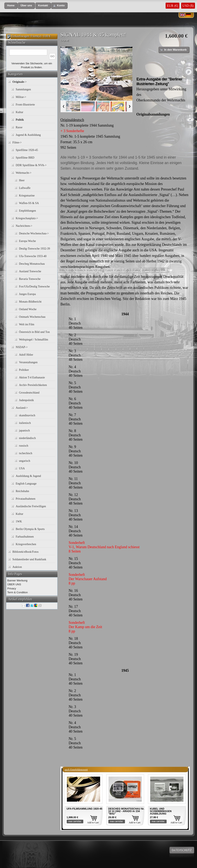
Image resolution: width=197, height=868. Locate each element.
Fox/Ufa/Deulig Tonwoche (34, 286)
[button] (11, 6)
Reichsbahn (22, 491)
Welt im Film (27, 324)
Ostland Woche (28, 309)
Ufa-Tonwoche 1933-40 (33, 256)
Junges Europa (27, 294)
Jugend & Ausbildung (28, 135)
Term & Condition (18, 592)
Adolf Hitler (26, 355)
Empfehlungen (27, 211)
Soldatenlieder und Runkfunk (29, 559)
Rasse (19, 127)
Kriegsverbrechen (26, 544)
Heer (22, 180)
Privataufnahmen (26, 499)
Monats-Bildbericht (30, 302)
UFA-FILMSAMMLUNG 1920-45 (85, 809)
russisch (24, 446)
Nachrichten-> (24, 226)
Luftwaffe (25, 188)
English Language (26, 484)
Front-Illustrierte (25, 105)
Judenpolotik (26, 400)
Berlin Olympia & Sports (30, 529)
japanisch (25, 431)
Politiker (24, 370)
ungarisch (25, 461)
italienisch (25, 423)
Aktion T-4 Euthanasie (32, 377)
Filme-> (17, 142)
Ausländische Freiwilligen (31, 506)
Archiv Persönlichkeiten (33, 385)
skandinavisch (27, 415)
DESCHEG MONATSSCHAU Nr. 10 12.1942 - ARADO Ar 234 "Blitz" (126, 811)
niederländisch (27, 438)
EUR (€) (172, 6)
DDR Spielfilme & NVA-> (31, 165)
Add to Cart (93, 823)
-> (20, 82)
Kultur (20, 112)
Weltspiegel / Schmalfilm (34, 340)
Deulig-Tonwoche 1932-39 (35, 249)
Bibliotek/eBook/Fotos (26, 552)
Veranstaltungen (28, 362)
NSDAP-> (22, 347)
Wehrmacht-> (24, 173)
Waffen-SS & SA (29, 203)
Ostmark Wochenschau (32, 317)
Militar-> (21, 97)
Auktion (17, 567)
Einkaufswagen (20, 36)
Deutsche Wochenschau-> (34, 233)
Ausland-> (22, 408)
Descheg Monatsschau (32, 264)
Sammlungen (23, 89)
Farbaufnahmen (25, 537)
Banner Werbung (17, 580)
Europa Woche (27, 241)
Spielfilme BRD (25, 158)
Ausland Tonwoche (30, 271)
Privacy (12, 588)
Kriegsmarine (27, 196)
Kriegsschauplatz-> (27, 218)
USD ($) (188, 6)
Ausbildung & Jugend (28, 476)
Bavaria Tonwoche (30, 279)
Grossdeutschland (29, 393)
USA (22, 468)
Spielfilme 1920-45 (27, 150)
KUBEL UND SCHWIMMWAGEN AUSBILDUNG (161, 811)
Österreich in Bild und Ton (34, 332)
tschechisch (26, 453)
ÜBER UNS (14, 584)
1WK (19, 521)
